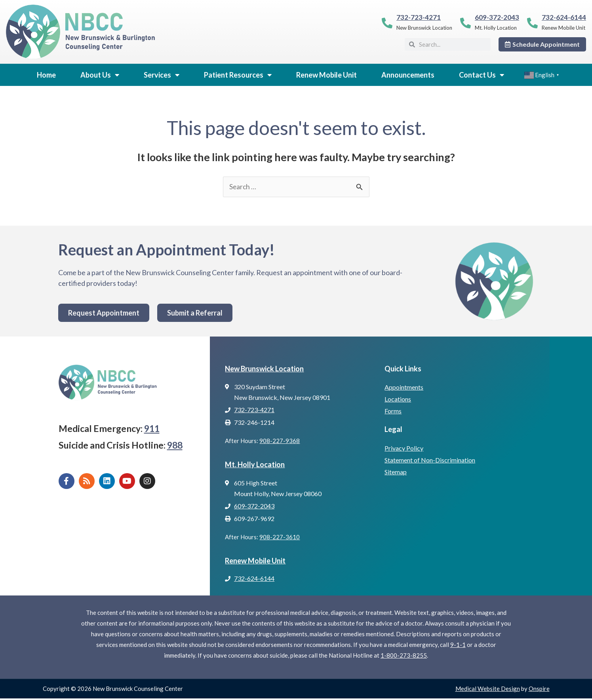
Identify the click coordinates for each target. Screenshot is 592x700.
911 (152, 429)
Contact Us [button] (482, 75)
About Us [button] (100, 75)
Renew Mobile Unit (326, 75)
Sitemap (396, 472)
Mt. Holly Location (255, 465)
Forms (393, 411)
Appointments (404, 387)
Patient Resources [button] (238, 75)
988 (175, 445)
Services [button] (162, 75)
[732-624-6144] (532, 23)
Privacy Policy (404, 448)
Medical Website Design (488, 690)
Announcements (408, 75)
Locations (398, 399)
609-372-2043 (497, 17)
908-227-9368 (280, 441)
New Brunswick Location (264, 369)
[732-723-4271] (387, 23)
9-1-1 (458, 646)
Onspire (539, 690)
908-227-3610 (280, 538)
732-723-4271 (419, 17)
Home (46, 75)
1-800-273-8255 (404, 657)
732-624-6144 (564, 17)
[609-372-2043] (465, 23)
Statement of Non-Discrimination (430, 460)
